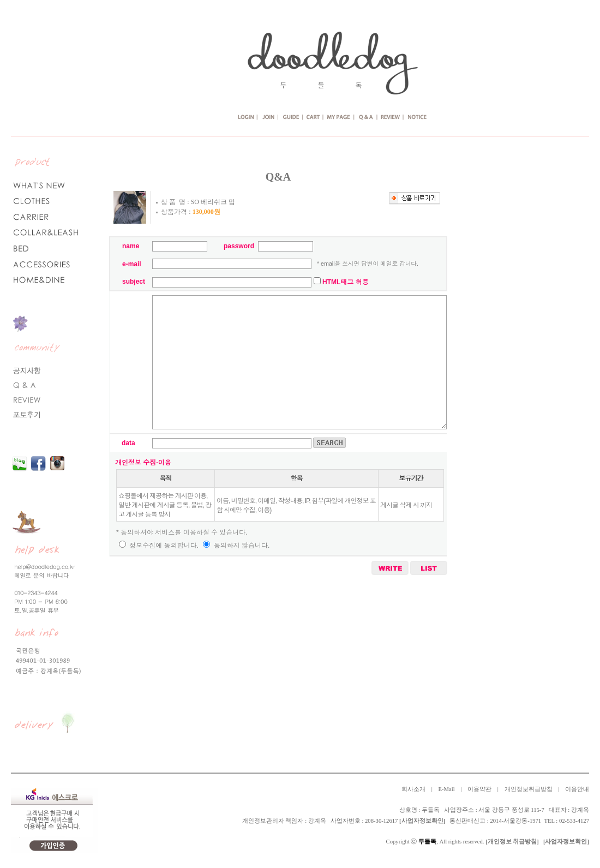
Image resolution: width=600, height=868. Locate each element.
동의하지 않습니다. (236, 546)
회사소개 (413, 789)
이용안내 (577, 789)
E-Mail (446, 789)
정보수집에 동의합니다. (159, 546)
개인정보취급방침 (529, 789)
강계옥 (317, 821)
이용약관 (479, 789)
